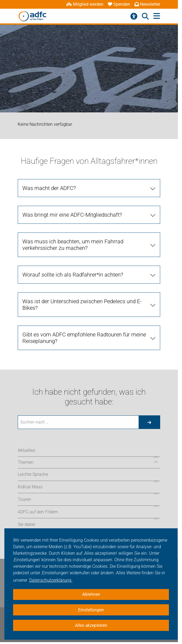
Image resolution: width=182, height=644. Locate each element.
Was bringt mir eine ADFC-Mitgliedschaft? (72, 215)
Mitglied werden (85, 4)
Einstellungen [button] (91, 610)
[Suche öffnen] (145, 16)
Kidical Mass (30, 487)
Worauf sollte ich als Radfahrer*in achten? (73, 275)
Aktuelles (26, 450)
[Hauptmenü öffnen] (157, 16)
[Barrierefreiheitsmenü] (134, 16)
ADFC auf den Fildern (38, 512)
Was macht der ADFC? (49, 188)
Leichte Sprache (33, 474)
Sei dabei (26, 524)
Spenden (119, 4)
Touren (24, 499)
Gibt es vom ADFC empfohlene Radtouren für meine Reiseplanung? (84, 338)
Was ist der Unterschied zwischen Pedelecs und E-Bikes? (82, 305)
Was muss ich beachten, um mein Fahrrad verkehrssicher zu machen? (73, 245)
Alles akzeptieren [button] (91, 625)
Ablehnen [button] (91, 594)
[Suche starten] (149, 422)
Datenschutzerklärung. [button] (51, 580)
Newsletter (147, 4)
